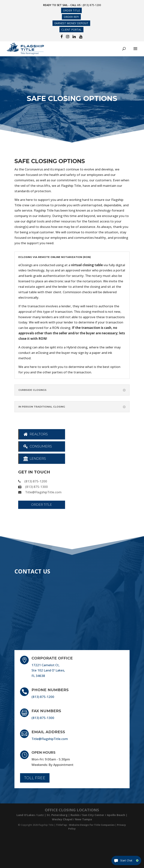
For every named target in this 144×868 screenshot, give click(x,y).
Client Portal (71, 30)
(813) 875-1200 (92, 5)
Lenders (34, 459)
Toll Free (35, 778)
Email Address (48, 732)
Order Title (71, 10)
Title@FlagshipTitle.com (43, 492)
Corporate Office (52, 658)
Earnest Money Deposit (71, 23)
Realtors (35, 434)
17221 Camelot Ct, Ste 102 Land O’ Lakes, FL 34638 (48, 670)
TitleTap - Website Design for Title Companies (85, 825)
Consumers (37, 446)
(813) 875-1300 (36, 487)
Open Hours (43, 753)
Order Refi (71, 17)
